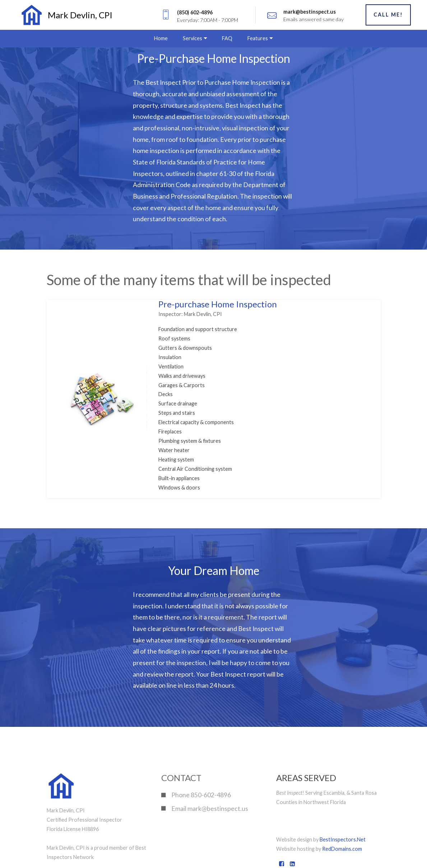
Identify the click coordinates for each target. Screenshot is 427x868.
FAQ (227, 38)
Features (258, 38)
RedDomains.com (342, 849)
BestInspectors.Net (343, 839)
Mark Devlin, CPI (80, 15)
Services (192, 38)
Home (161, 38)
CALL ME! (388, 15)
